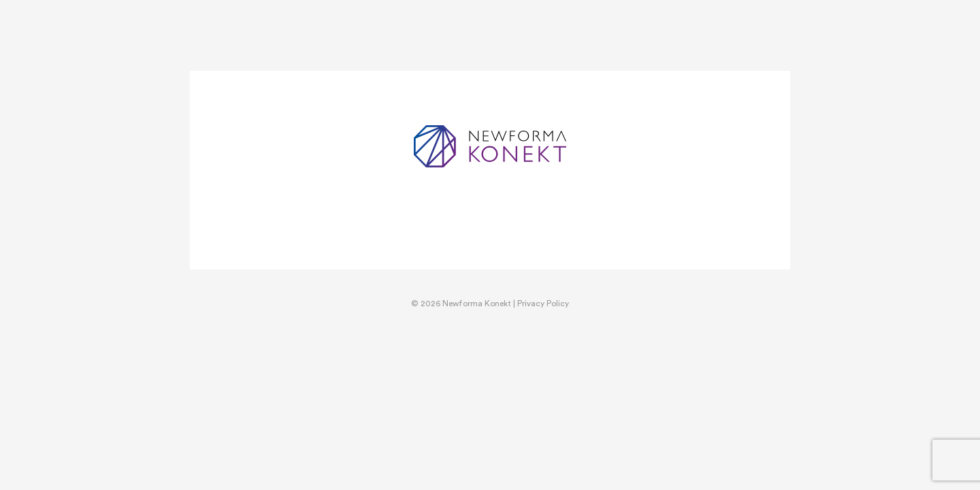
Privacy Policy (543, 304)
